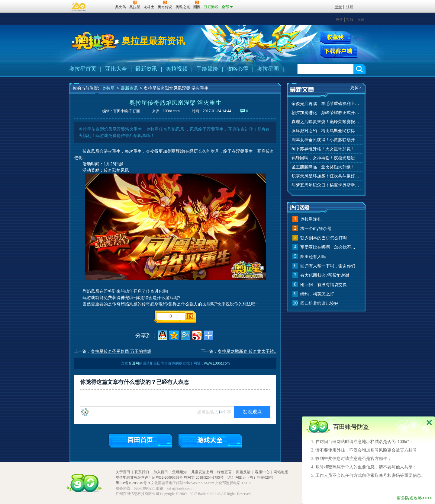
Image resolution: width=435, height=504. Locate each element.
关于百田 (123, 472)
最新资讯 (146, 69)
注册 (350, 7)
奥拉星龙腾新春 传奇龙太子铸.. (247, 351)
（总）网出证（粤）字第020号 (249, 477)
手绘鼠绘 (207, 69)
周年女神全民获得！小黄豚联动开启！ (326, 140)
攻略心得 (237, 69)
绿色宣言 (224, 472)
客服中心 (262, 472)
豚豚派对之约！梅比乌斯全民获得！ (325, 131)
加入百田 (161, 472)
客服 (350, 20)
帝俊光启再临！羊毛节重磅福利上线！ (326, 104)
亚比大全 (116, 69)
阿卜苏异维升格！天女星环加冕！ (323, 149)
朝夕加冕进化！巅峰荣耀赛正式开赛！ (326, 113)
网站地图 (281, 472)
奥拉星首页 (83, 69)
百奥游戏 (79, 7)
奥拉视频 (177, 69)
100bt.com (171, 111)
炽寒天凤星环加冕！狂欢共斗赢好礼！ (326, 176)
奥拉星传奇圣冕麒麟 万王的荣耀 (121, 351)
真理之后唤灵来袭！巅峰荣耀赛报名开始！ (326, 122)
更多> (356, 88)
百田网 (102, 6)
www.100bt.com (217, 363)
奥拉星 (108, 88)
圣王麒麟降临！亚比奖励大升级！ (323, 167)
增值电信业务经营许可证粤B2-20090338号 (149, 477)
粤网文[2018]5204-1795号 (204, 477)
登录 (338, 7)
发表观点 (252, 412)
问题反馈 (243, 472)
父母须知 (179, 472)
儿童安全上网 (202, 472)
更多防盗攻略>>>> (414, 498)
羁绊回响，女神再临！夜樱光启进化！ (326, 158)
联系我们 (142, 472)
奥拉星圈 (268, 69)
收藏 (360, 20)
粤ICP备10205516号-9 (133, 483)
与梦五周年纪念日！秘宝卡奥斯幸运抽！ (326, 185)
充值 (339, 20)
